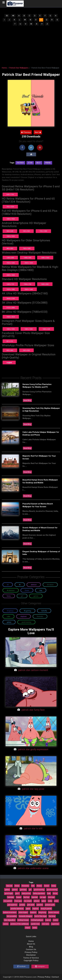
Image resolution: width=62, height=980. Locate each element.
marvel (48, 920)
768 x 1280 (27, 248)
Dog (41, 590)
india (50, 901)
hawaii (19, 897)
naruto (6, 924)
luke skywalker (10, 920)
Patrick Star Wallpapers (19, 68)
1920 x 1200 (11, 263)
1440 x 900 (28, 258)
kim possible (12, 916)
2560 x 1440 (29, 289)
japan (28, 909)
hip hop (26, 897)
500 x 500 (26, 350)
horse (55, 893)
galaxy (7, 890)
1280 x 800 (10, 258)
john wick (31, 905)
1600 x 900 (45, 284)
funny (54, 886)
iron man (51, 897)
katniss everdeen (10, 912)
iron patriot (8, 901)
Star (30, 163)
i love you (18, 901)
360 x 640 (10, 231)
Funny (9, 596)
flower (39, 886)
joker (56, 901)
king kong (42, 912)
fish (33, 886)
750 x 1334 (10, 207)
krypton (36, 909)
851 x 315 (10, 341)
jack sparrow (12, 905)
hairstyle (11, 897)
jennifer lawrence (17, 909)
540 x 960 (26, 231)
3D (7, 16)
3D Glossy (10, 611)
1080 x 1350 (11, 329)
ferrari (17, 886)
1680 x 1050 (45, 258)
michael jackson (37, 920)
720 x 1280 (43, 231)
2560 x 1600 (29, 263)
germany (23, 890)
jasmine (40, 905)
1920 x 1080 (11, 289)
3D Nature (50, 585)
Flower (27, 590)
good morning (39, 890)
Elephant (24, 616)
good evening (52, 890)
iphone (37, 901)
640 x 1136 (10, 194)
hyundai (35, 897)
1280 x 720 (10, 284)
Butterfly (44, 611)
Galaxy (9, 622)
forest (47, 886)
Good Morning (26, 622)
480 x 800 (10, 248)
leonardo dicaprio (26, 916)
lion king (52, 916)
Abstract (34, 585)
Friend (48, 163)
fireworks (25, 886)
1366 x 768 (28, 284)
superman (55, 924)
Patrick (20, 163)
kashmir (33, 912)
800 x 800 (10, 350)
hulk (49, 893)
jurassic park (50, 905)
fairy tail (9, 886)
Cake (8, 616)
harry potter (26, 893)
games (15, 890)
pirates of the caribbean (20, 924)
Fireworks (40, 616)
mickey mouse (23, 920)
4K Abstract (11, 590)
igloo (44, 901)
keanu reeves (54, 912)
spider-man (35, 924)
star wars (45, 924)
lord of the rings (41, 916)
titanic (28, 928)
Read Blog (27, 400)
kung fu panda (46, 909)
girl (30, 890)
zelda (35, 928)
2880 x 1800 (11, 275)
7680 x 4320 (11, 317)
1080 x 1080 (29, 329)
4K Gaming (27, 611)
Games (36, 596)
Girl (22, 596)
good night (9, 893)
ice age (43, 897)
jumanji (22, 905)
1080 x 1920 (11, 219)
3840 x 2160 (11, 298)
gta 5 (17, 893)
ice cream (28, 901)
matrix (56, 920)
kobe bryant (23, 912)
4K (13, 16)
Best (39, 163)
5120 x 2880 (11, 308)
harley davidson (39, 893)
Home (4, 68)
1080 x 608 (46, 329)
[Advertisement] (31, 44)
